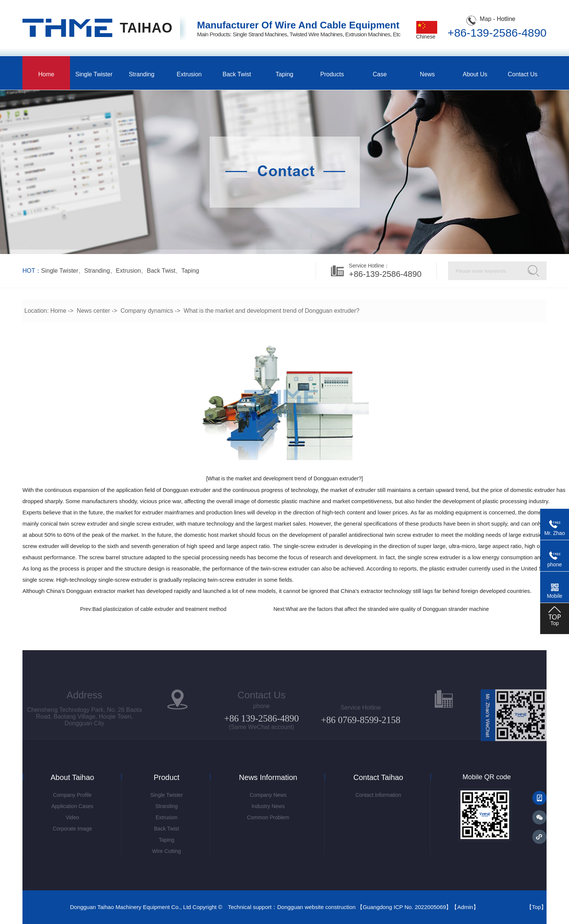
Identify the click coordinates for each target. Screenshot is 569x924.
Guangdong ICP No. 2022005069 (404, 907)
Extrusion (189, 74)
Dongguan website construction (316, 907)
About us (475, 74)
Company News (268, 795)
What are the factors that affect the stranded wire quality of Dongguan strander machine (387, 609)
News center (93, 311)
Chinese (427, 34)
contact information (378, 795)
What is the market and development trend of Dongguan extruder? (272, 311)
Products (332, 74)
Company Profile (72, 795)
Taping (284, 74)
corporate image (72, 829)
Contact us (523, 74)
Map (486, 19)
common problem (268, 817)
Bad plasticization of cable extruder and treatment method (159, 609)
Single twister (94, 74)
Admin (465, 907)
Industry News (268, 806)
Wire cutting (166, 851)
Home (46, 74)
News (427, 74)
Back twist (237, 74)
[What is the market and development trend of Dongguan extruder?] (285, 478)
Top (536, 907)
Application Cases (72, 806)
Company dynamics (147, 311)
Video (72, 817)
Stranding (142, 74)
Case (380, 74)
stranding (97, 271)
